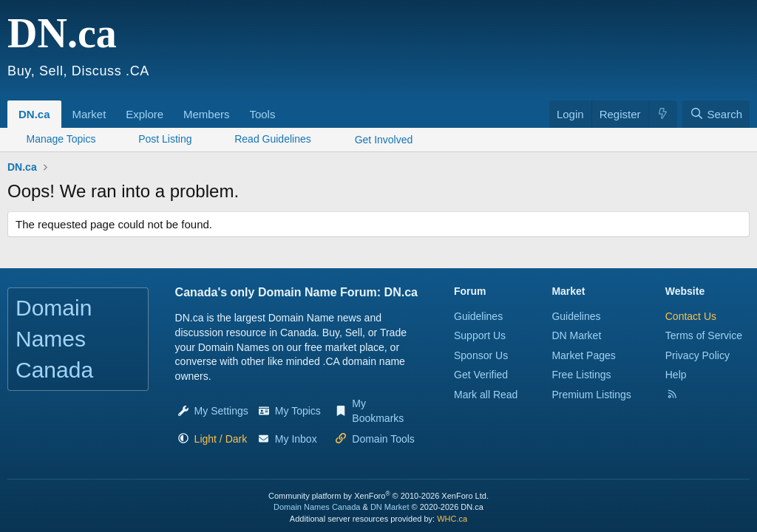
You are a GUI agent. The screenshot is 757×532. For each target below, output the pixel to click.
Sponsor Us (481, 355)
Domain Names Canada (317, 507)
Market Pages (583, 355)
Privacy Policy (697, 355)
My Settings (221, 411)
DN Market (576, 335)
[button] (111, 106)
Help (676, 375)
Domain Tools (383, 439)
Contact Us (691, 316)
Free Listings (581, 375)
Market (89, 114)
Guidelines (478, 316)
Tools (262, 114)
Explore (145, 114)
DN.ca (34, 114)
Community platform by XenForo (378, 496)
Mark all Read (486, 395)
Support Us (480, 335)
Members (207, 114)
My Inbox (296, 439)
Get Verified (481, 375)
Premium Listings (591, 395)
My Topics (298, 411)
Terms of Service (704, 335)
